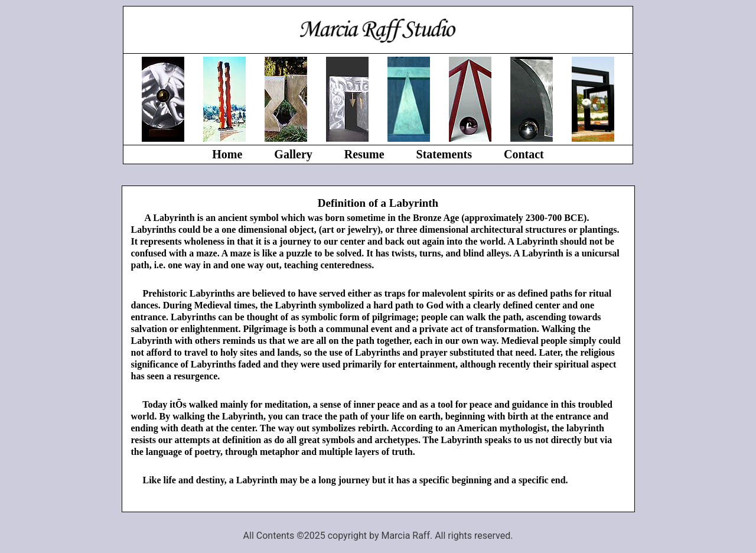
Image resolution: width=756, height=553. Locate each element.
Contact (524, 154)
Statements (444, 154)
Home (227, 154)
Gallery (293, 154)
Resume (364, 154)
